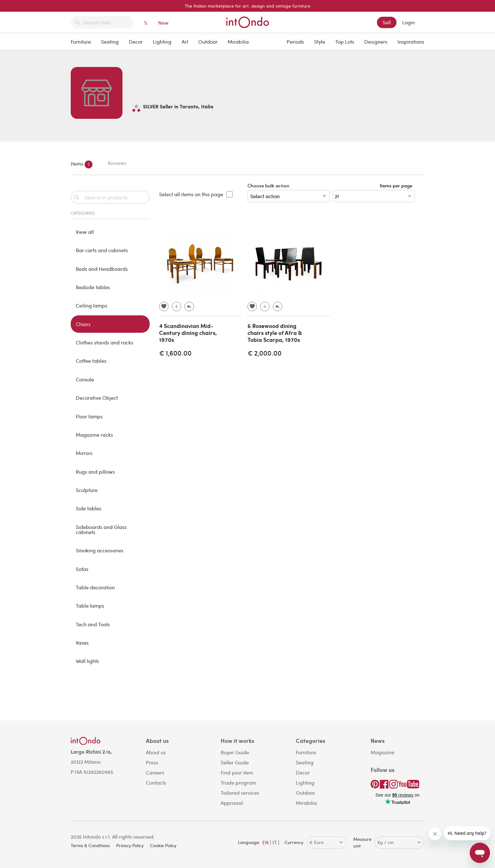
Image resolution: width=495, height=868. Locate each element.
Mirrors (84, 453)
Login (409, 22)
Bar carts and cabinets (102, 250)
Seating (110, 42)
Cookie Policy (163, 845)
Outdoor (208, 42)
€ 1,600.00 (175, 353)
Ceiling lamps (92, 305)
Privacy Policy (130, 845)
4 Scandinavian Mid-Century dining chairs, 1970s (188, 333)
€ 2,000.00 (265, 353)
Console (85, 379)
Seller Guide (235, 762)
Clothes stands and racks (104, 342)
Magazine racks (94, 435)
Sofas (82, 569)
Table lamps (90, 606)
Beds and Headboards (102, 269)
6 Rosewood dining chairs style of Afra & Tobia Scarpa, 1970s (275, 333)
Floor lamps (89, 416)
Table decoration (95, 587)
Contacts (156, 783)
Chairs (83, 324)
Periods (295, 42)
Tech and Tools (93, 624)
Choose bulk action (289, 192)
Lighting (162, 42)
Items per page (397, 185)
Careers (155, 772)
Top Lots (345, 42)
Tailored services (240, 793)
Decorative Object (97, 398)
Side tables (89, 508)
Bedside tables (93, 287)
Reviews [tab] (117, 163)
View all (85, 232)
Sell (387, 22)
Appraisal (232, 803)
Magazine (382, 752)
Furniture (81, 42)
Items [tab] (82, 164)
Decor (136, 42)
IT (275, 842)
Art (185, 42)
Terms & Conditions (90, 845)
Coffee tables (91, 361)
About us (156, 752)
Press (152, 762)
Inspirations (411, 42)
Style (320, 42)
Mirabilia (238, 42)
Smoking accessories (100, 550)
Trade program (238, 783)
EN (265, 842)
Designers (376, 42)
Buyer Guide (235, 752)
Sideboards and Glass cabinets (101, 529)
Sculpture (87, 490)
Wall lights (87, 661)
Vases (82, 643)
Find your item (237, 772)
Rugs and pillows (95, 472)
